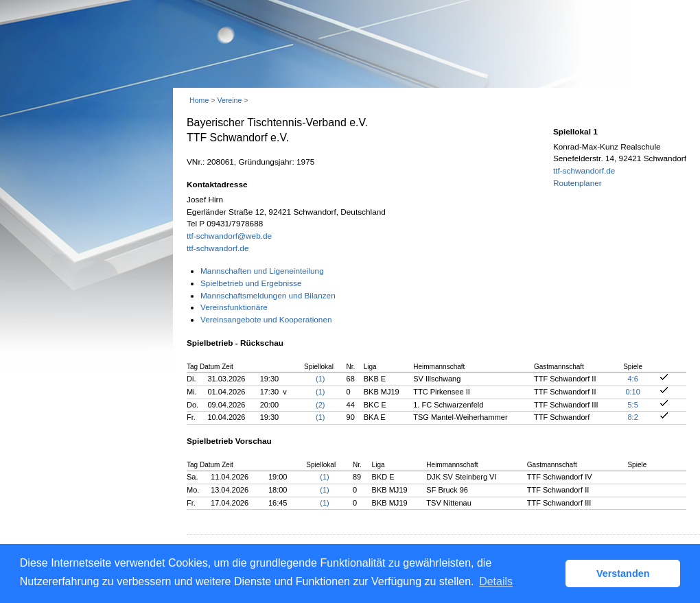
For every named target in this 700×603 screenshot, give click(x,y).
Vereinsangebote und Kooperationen (266, 320)
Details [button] (496, 581)
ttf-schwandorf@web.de (229, 236)
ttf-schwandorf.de (218, 248)
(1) (320, 379)
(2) (320, 405)
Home (199, 100)
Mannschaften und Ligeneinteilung (262, 271)
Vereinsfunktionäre (234, 307)
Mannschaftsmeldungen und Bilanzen (268, 296)
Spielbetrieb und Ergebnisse (251, 283)
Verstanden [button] (623, 574)
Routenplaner (577, 183)
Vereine (229, 100)
